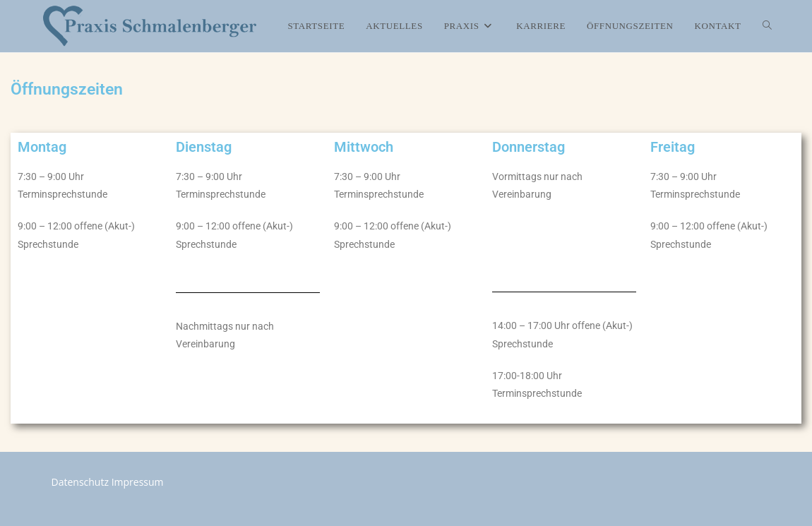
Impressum (138, 482)
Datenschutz (80, 482)
